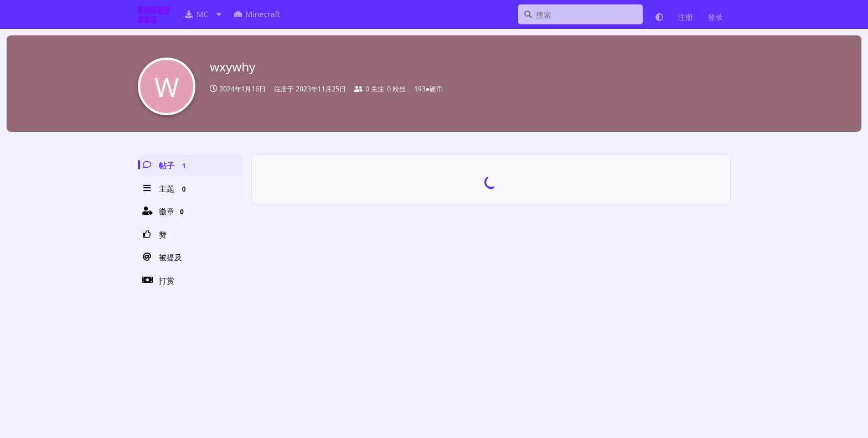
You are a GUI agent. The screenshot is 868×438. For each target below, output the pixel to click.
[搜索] (580, 14)
